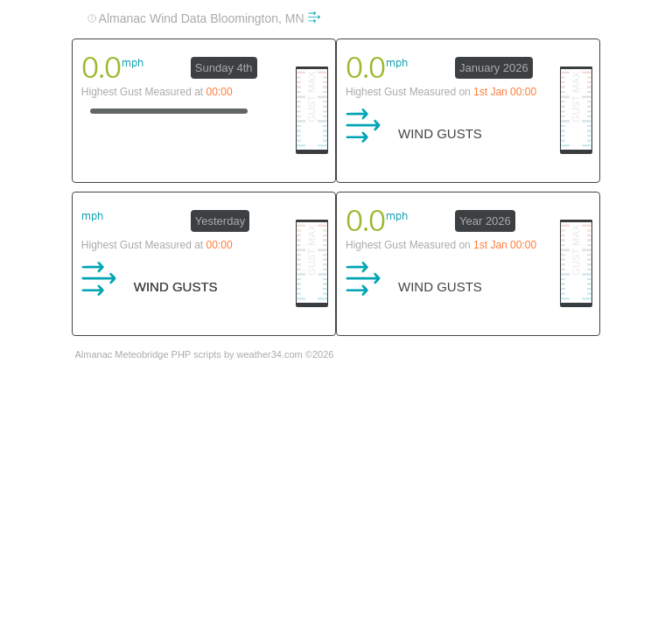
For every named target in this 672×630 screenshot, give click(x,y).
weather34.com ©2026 (286, 354)
